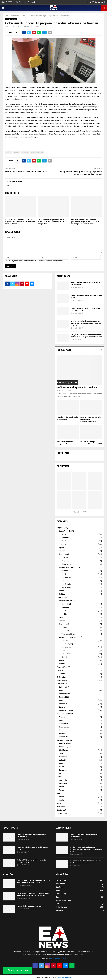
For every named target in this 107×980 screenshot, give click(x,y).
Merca (62, 767)
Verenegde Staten (68, 634)
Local (59, 684)
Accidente (63, 780)
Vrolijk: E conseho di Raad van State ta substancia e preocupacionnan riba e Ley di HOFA (86, 323)
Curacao (65, 571)
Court (64, 541)
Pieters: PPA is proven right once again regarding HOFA (85, 309)
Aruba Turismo (62, 714)
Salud (61, 687)
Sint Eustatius (67, 584)
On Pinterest (63, 466)
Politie (62, 660)
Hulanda (62, 763)
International (64, 554)
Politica (62, 694)
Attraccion (63, 734)
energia (17, 152)
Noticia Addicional (66, 710)
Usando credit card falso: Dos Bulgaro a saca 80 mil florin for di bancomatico (34, 881)
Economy (65, 538)
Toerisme (63, 621)
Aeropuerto (63, 737)
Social (64, 544)
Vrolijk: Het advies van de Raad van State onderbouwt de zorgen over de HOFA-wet (86, 336)
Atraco (62, 787)
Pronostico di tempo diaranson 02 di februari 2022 (91, 443)
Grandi (62, 797)
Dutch (59, 597)
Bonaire (8, 19)
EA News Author (12, 27)
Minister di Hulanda (37, 152)
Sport (61, 617)
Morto (59, 793)
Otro (61, 773)
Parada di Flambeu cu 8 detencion (29, 906)
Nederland (65, 657)
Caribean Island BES (67, 567)
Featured (14, 19)
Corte (61, 700)
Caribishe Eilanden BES (68, 637)
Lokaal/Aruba (64, 601)
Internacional (62, 740)
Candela (62, 790)
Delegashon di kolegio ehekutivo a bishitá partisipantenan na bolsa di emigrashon (51, 222)
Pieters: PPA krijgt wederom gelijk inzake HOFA (86, 296)
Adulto (62, 800)
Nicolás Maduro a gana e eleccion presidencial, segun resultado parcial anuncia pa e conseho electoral (85, 222)
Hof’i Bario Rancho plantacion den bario (77, 387)
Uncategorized (63, 813)
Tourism (62, 551)
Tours (61, 730)
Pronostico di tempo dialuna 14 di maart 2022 (26, 172)
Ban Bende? (61, 810)
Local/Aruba (64, 531)
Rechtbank (65, 614)
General (62, 717)
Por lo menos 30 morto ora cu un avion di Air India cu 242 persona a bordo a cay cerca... (33, 894)
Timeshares (64, 724)
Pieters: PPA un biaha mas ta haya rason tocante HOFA (86, 284)
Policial (62, 690)
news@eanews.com (58, 959)
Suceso (60, 777)
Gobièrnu (25, 152)
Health (64, 534)
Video (59, 803)
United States (66, 564)
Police (62, 591)
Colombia (65, 561)
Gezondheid (66, 604)
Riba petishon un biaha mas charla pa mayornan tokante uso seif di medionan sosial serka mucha (20, 222)
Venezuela (65, 557)
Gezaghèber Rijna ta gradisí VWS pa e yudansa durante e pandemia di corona (81, 173)
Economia (63, 704)
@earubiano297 (79, 512)
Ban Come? (61, 807)
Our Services (21, 2)
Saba (63, 581)
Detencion (63, 783)
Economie (65, 607)
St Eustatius (61, 677)
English (60, 528)
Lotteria (62, 707)
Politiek (62, 664)
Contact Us (32, 2)
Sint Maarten (66, 577)
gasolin (9, 152)
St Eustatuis (61, 674)
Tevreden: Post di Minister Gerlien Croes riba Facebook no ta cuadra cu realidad (87, 862)
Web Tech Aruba (64, 977)
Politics (62, 594)
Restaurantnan (65, 727)
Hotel (61, 720)
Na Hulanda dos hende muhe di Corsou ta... (67, 418)
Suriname (63, 770)
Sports (62, 548)
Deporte (60, 670)
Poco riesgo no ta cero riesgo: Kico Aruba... (65, 443)
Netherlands (66, 587)
